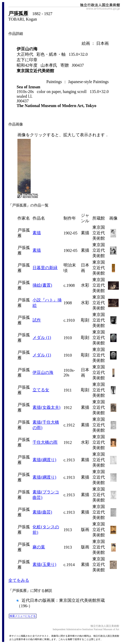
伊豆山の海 (43, 372)
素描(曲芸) (42, 512)
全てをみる (19, 580)
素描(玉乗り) (44, 564)
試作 (37, 320)
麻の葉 (39, 547)
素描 (37, 233)
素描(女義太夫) (46, 407)
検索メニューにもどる (23, 616)
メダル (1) (42, 338)
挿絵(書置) (42, 285)
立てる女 (41, 390)
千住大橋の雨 (45, 442)
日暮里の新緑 (45, 268)
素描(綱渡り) (44, 460)
